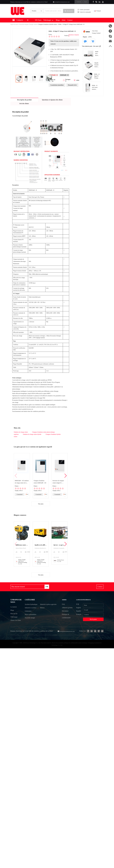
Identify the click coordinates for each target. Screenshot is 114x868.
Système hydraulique (28, 607)
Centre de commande (85, 12)
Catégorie (30, 600)
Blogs (58, 20)
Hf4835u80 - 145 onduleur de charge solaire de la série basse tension (22, 482)
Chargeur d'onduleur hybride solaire (47, 24)
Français (99, 11)
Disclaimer (65, 611)
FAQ (63, 604)
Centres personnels (84, 10)
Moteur (43, 612)
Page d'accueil (14, 24)
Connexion (79, 2)
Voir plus (41, 504)
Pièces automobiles (31, 619)
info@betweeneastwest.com (61, 2)
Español (79, 611)
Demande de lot (72, 85)
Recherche (69, 11)
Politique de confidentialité (66, 616)
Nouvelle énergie (24, 24)
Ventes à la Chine (16, 621)
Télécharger (48, 20)
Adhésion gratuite (67, 608)
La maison (14, 608)
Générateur (28, 615)
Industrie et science (31, 612)
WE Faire (38, 20)
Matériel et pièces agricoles (46, 607)
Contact (70, 20)
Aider (64, 20)
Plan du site (14, 615)
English (79, 608)
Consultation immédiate (57, 85)
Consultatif (20, 494)
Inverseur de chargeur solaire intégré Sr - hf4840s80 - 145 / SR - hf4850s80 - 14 (58, 482)
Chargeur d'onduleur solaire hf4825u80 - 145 (40, 482)
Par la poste (94, 620)
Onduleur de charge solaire (21, 432)
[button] (65, 476)
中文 (78, 604)
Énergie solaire (33, 24)
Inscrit (86, 2)
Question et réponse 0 (74, 36)
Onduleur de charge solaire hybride (32, 434)
